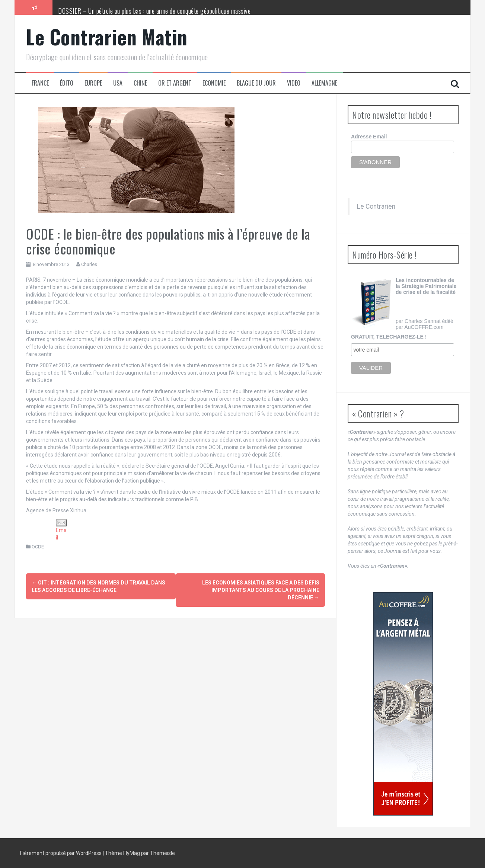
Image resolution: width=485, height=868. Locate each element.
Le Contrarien (376, 206)
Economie (214, 83)
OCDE (38, 547)
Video (294, 83)
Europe (93, 83)
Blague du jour (256, 83)
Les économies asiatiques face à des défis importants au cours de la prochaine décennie (261, 590)
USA (118, 83)
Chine (140, 83)
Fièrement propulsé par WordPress (61, 853)
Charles (89, 264)
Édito (67, 83)
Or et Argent (175, 83)
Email (61, 530)
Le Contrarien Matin (107, 37)
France (40, 83)
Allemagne (324, 83)
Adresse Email (369, 137)
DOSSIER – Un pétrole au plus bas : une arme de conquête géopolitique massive (154, 11)
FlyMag (132, 853)
